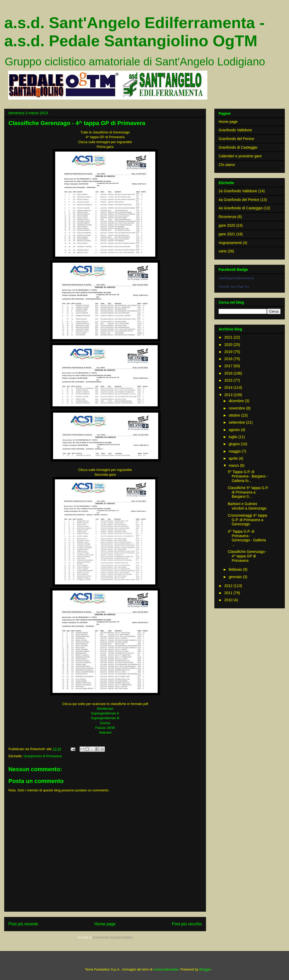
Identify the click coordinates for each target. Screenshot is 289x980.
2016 (229, 373)
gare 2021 (227, 234)
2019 (229, 352)
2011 (229, 593)
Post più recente (23, 924)
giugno (235, 444)
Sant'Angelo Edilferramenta (236, 278)
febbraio (236, 569)
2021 (229, 337)
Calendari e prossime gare (240, 156)
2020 (229, 345)
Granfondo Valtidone (235, 130)
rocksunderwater (166, 969)
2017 (229, 366)
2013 (229, 395)
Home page (105, 924)
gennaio (236, 577)
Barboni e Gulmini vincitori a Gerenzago (247, 506)
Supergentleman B (105, 718)
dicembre (237, 401)
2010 (229, 600)
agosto (235, 430)
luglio (233, 437)
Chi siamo (227, 165)
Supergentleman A (105, 713)
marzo (234, 465)
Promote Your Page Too (234, 287)
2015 (229, 380)
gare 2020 (227, 225)
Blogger (205, 969)
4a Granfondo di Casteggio (241, 208)
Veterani (105, 732)
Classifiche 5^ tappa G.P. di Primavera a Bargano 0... (248, 492)
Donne (105, 723)
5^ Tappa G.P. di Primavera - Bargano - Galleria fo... (248, 476)
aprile (234, 458)
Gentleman (105, 709)
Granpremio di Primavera (43, 756)
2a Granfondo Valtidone (238, 191)
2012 (229, 586)
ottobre (235, 415)
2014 (229, 387)
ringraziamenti (230, 243)
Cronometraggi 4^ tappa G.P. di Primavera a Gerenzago (247, 520)
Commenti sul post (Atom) (113, 937)
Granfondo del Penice (236, 139)
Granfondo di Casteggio (238, 147)
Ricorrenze (228, 217)
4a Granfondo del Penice (239, 200)
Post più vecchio (187, 924)
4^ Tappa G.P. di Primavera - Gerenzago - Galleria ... (247, 538)
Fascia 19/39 (105, 728)
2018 (229, 359)
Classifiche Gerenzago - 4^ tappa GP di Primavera (247, 556)
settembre (237, 422)
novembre (237, 408)
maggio (235, 451)
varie (223, 251)
